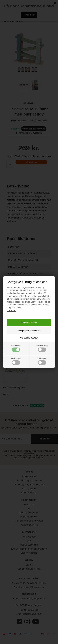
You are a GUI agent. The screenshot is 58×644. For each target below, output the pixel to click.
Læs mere (11, 311)
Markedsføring (42, 348)
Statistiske (42, 361)
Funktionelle (16, 361)
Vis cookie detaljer (29, 338)
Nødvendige (16, 348)
